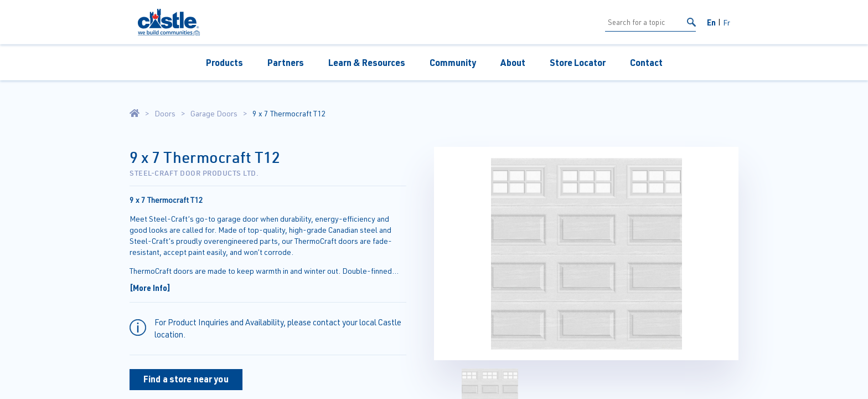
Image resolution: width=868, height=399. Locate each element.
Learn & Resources (367, 62)
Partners (286, 62)
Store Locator (578, 62)
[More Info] (150, 288)
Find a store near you (186, 379)
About (513, 62)
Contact (646, 62)
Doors (165, 114)
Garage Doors (214, 114)
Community (453, 62)
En (711, 22)
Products (224, 62)
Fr (727, 22)
